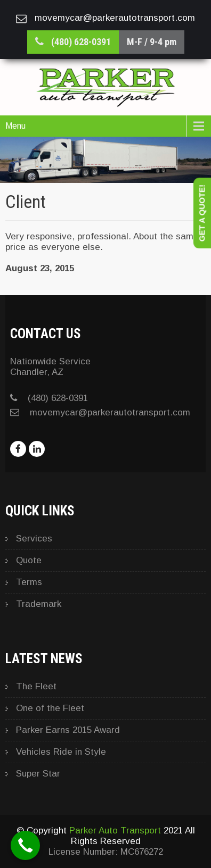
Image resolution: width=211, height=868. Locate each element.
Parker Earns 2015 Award (68, 730)
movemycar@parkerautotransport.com (110, 412)
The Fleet (36, 686)
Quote (29, 560)
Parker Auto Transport (115, 831)
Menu (15, 126)
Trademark (39, 604)
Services (34, 539)
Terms (29, 582)
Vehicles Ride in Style (61, 752)
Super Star (38, 774)
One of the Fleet (50, 708)
